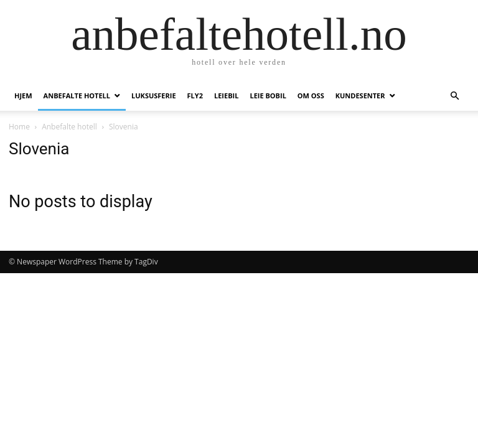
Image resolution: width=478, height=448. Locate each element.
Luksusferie (154, 96)
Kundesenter (360, 96)
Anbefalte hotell (77, 96)
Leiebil (226, 96)
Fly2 (195, 96)
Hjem (23, 96)
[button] (454, 96)
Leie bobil (268, 96)
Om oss (311, 96)
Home (19, 127)
